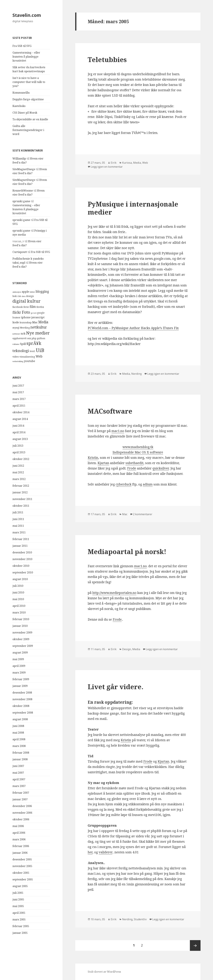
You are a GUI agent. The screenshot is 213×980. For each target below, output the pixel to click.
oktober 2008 (21, 706)
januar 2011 (20, 546)
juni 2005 (18, 899)
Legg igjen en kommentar (107, 167)
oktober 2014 (21, 412)
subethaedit (134, 463)
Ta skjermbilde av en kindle (30, 119)
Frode (132, 468)
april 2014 (19, 432)
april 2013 (19, 452)
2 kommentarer (143, 514)
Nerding (136, 374)
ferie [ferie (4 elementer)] (26, 307)
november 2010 (22, 559)
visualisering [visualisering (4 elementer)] (27, 357)
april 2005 (19, 913)
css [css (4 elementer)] (19, 296)
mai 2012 (18, 472)
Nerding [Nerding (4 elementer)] (25, 328)
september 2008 (23, 713)
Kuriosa (127, 163)
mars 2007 (19, 786)
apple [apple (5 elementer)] (25, 292)
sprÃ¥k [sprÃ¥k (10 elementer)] (34, 343)
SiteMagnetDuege (24, 169)
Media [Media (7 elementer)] (43, 322)
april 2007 (19, 779)
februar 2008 (21, 753)
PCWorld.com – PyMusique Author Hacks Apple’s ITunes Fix (133, 328)
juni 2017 (18, 386)
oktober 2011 (21, 506)
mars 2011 (19, 532)
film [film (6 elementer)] (33, 307)
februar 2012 (21, 486)
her (90, 852)
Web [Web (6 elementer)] (39, 356)
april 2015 (19, 406)
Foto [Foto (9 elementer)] (26, 312)
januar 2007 (20, 799)
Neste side (195, 945)
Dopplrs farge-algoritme (28, 99)
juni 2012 (18, 466)
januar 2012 (20, 492)
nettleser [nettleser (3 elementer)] (16, 334)
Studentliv (140, 919)
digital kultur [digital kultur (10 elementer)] (27, 301)
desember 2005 (22, 859)
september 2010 (23, 572)
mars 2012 (19, 479)
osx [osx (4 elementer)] (29, 338)
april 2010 (19, 606)
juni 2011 (18, 519)
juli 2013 (18, 446)
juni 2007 (18, 766)
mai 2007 (18, 773)
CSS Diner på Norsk (25, 113)
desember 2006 (22, 806)
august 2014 (20, 419)
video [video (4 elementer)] (16, 357)
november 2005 (22, 866)
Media (137, 163)
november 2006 (22, 813)
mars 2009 (19, 673)
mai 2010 (18, 599)
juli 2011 (18, 512)
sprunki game (21, 201)
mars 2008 (19, 746)
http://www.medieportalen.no (114, 593)
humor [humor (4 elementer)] (16, 317)
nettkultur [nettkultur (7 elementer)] (39, 327)
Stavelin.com (27, 15)
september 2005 (23, 879)
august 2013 (20, 439)
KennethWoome (23, 191)
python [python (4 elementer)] (41, 338)
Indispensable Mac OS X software (138, 452)
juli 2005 (18, 893)
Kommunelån (21, 93)
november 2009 (22, 632)
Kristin (93, 458)
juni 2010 (18, 592)
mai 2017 (18, 392)
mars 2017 (19, 399)
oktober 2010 (21, 566)
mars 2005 (19, 919)
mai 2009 (18, 659)
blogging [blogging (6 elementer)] (42, 291)
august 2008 (20, 719)
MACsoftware (110, 411)
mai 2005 (18, 906)
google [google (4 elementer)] (41, 313)
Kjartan (103, 463)
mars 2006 (19, 839)
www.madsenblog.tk (138, 447)
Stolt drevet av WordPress (104, 972)
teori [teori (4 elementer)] (32, 351)
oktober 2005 (21, 873)
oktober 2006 (21, 819)
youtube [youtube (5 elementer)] (30, 361)
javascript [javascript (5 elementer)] (38, 317)
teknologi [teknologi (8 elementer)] (21, 351)
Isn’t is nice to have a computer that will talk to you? (29, 82)
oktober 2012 (21, 459)
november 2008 (22, 699)
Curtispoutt (20, 252)
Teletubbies (107, 59)
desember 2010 (22, 552)
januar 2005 (20, 933)
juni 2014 (18, 426)
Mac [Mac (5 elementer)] (35, 322)
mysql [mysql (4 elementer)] (16, 328)
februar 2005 (21, 926)
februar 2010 (21, 619)
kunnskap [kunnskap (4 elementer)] (26, 322)
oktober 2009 (21, 639)
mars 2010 (19, 612)
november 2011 (22, 499)
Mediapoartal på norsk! (127, 551)
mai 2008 (18, 733)
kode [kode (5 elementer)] (16, 322)
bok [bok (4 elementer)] (15, 296)
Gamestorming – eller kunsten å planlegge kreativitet (26, 57)
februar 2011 (21, 539)
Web (145, 163)
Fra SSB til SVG (22, 46)
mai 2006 (18, 826)
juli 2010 (18, 586)
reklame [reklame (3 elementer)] (16, 344)
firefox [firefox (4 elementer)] (40, 307)
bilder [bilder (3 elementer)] (32, 292)
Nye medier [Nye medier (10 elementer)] (38, 333)
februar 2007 (21, 793)
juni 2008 (18, 726)
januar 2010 (20, 626)
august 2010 (20, 579)
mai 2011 (18, 526)
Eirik (114, 163)
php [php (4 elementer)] (34, 338)
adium (148, 484)
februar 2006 (21, 846)
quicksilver (161, 468)
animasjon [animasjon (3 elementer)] (17, 292)
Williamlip (19, 158)
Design (127, 649)
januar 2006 (20, 853)
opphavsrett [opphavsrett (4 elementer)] (19, 338)
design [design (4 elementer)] (30, 296)
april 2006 (19, 833)
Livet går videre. (116, 687)
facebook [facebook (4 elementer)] (18, 307)
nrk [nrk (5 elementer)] (23, 333)
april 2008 (19, 739)
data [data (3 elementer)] (24, 296)
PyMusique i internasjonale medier (133, 208)
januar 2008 (20, 759)
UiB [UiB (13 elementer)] (40, 350)
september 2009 (23, 646)
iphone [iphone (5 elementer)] (26, 317)
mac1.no (118, 431)
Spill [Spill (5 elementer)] (23, 344)
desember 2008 (22, 693)
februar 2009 (21, 679)
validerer (106, 852)
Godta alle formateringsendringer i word (28, 130)
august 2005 (20, 886)
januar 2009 (20, 686)
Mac (125, 514)
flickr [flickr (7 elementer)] (17, 312)
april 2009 (19, 666)
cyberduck (124, 484)
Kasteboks (19, 106)
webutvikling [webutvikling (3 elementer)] (18, 361)
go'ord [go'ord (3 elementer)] (34, 313)
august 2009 (20, 652)
